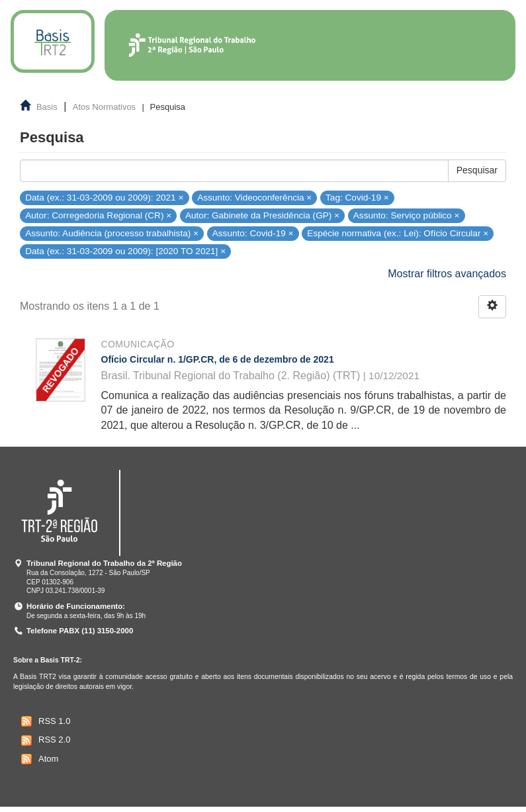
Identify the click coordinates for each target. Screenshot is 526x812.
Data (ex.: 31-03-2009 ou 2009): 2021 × (104, 198)
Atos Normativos (104, 107)
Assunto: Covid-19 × (253, 233)
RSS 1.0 (44, 721)
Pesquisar (477, 170)
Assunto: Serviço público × (407, 215)
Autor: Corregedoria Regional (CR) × (98, 215)
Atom (38, 759)
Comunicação (138, 344)
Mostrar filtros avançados (447, 274)
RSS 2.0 (44, 741)
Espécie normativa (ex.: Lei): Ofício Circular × (398, 233)
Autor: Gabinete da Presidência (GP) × (262, 215)
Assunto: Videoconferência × (254, 198)
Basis (47, 107)
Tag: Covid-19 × (357, 198)
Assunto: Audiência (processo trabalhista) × (112, 233)
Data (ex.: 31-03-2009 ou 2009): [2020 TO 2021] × (125, 251)
